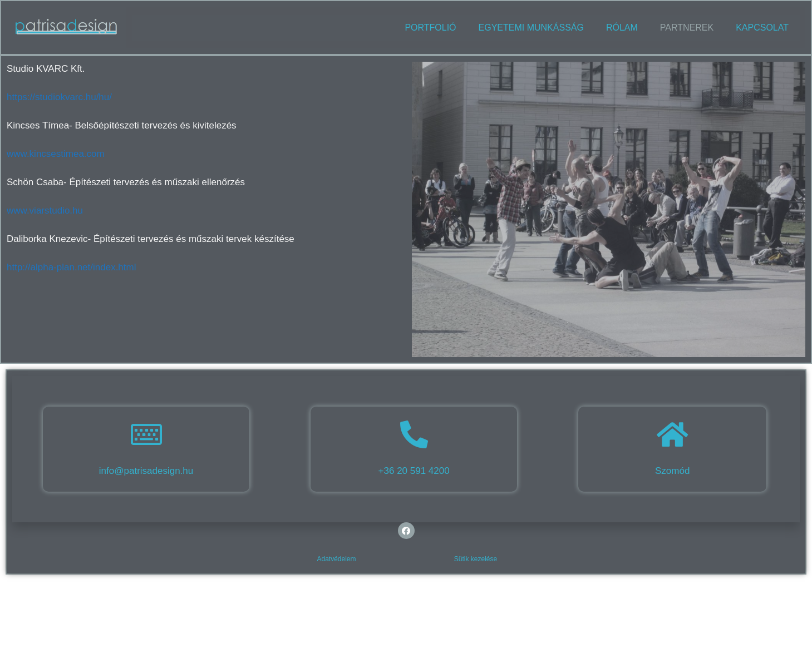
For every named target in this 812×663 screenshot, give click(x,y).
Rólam (622, 28)
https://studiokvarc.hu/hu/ (59, 97)
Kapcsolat (762, 28)
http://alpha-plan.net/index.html (71, 267)
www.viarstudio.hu (45, 211)
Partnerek (687, 28)
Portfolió (430, 28)
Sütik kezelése (476, 559)
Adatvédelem (336, 559)
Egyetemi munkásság (531, 28)
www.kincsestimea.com (56, 154)
